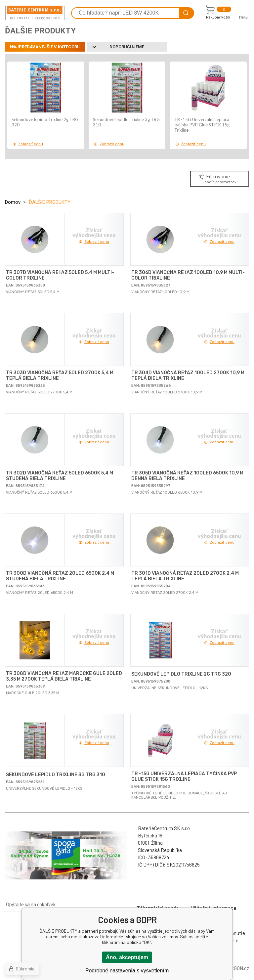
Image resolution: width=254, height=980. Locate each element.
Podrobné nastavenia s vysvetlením (127, 971)
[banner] (35, 13)
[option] (46, 105)
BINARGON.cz (234, 968)
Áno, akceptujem (127, 957)
